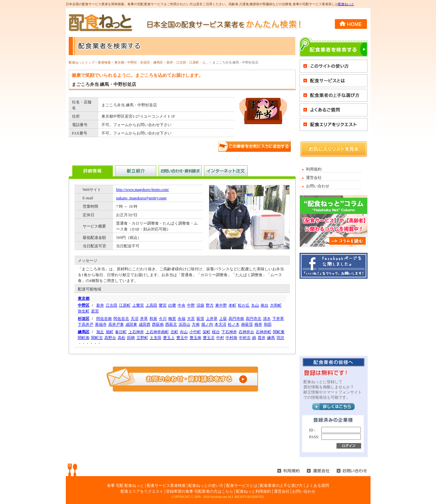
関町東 (279, 332)
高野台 (110, 338)
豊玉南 (195, 338)
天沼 (135, 319)
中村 (220, 338)
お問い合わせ (318, 186)
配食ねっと (346, 4)
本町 (232, 305)
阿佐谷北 (121, 319)
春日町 (121, 332)
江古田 (181, 62)
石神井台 (246, 332)
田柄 (131, 338)
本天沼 (220, 324)
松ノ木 (234, 324)
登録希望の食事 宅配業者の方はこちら (200, 491)
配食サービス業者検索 (166, 486)
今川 (163, 319)
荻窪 (200, 319)
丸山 (255, 305)
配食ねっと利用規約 (253, 491)
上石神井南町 (157, 332)
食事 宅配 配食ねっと (125, 486)
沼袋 (200, 305)
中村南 (231, 338)
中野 (191, 305)
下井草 (278, 319)
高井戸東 (116, 324)
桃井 (258, 324)
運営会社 (314, 178)
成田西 (145, 324)
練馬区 (158, 62)
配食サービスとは (242, 486)
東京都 (119, 62)
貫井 (262, 338)
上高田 (151, 305)
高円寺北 (253, 319)
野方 (210, 305)
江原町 (194, 62)
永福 (182, 319)
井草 (144, 319)
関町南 (84, 338)
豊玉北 (209, 338)
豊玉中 (182, 338)
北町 (174, 332)
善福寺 (101, 324)
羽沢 (280, 338)
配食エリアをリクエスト (142, 491)
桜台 (216, 332)
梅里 (172, 319)
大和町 (276, 305)
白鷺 (172, 305)
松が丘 (244, 305)
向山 (184, 332)
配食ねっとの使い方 (206, 486)
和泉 (153, 319)
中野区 (132, 62)
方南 (196, 324)
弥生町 (84, 311)
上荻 (223, 319)
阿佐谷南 (104, 319)
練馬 (271, 338)
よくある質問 (317, 486)
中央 (182, 305)
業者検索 (104, 62)
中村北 (245, 338)
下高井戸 (86, 324)
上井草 (212, 319)
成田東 (131, 324)
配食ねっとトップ (82, 62)
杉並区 (145, 62)
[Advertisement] (334, 317)
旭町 (110, 332)
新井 (170, 62)
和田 (268, 324)
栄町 (206, 332)
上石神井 (136, 332)
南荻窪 (247, 324)
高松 (122, 338)
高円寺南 (236, 319)
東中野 (221, 305)
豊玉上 (169, 338)
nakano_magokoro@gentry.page (141, 198)
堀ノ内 (207, 324)
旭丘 (100, 332)
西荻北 (171, 324)
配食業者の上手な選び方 (281, 486)
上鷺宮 (207, 62)
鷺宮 (163, 305)
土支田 (156, 338)
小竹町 (195, 332)
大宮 (191, 319)
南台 (265, 305)
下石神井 (229, 332)
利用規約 (314, 169)
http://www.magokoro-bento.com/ (142, 190)
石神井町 (264, 332)
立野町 (142, 338)
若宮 (95, 311)
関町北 (97, 338)
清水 (267, 319)
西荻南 (158, 324)
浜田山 (184, 324)
